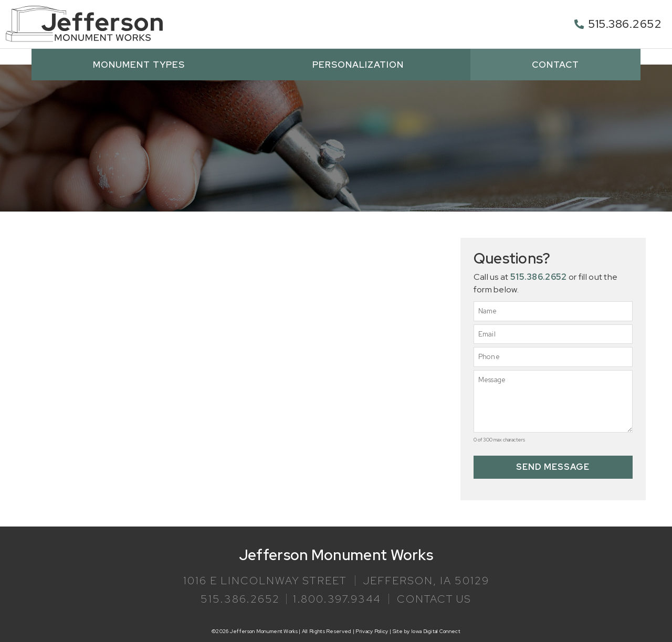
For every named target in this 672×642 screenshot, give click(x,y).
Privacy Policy (372, 631)
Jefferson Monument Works (336, 554)
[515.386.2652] (579, 24)
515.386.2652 (625, 24)
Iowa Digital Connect (436, 631)
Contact (555, 64)
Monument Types (141, 64)
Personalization (361, 64)
